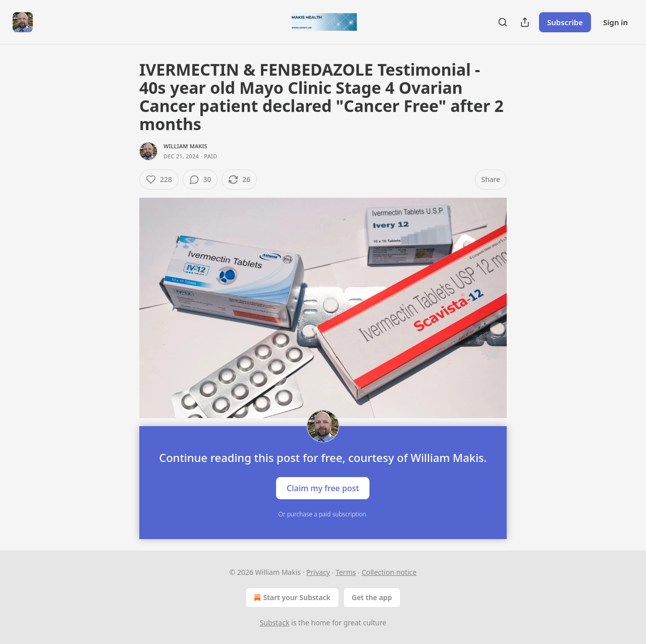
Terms (346, 572)
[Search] (503, 22)
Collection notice (389, 572)
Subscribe (565, 22)
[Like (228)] (159, 180)
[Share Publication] (525, 22)
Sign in (615, 22)
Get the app (372, 597)
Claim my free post (323, 488)
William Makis (185, 146)
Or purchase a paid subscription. (323, 514)
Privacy (318, 572)
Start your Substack (291, 598)
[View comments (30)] (200, 180)
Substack (275, 623)
